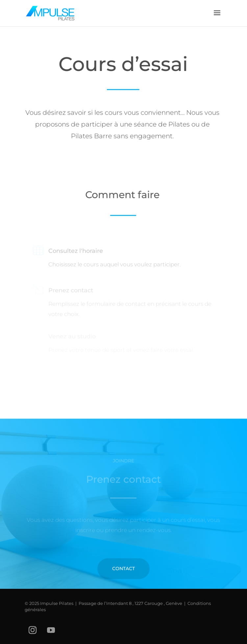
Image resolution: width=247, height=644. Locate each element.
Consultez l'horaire (76, 252)
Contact (124, 577)
